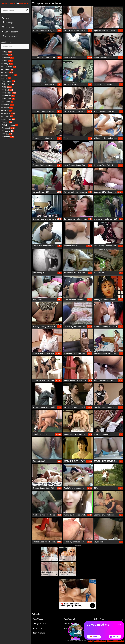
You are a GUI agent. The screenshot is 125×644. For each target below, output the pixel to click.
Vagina (7, 134)
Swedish (7, 69)
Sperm (7, 122)
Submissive (9, 67)
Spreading (8, 119)
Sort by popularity (10, 32)
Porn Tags (7, 22)
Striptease (8, 81)
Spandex (7, 102)
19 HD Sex (37, 628)
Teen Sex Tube (39, 633)
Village (7, 72)
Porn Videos (38, 619)
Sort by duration (9, 36)
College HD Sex (39, 624)
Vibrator (7, 116)
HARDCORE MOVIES (15, 3)
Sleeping (8, 131)
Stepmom (8, 96)
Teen (7, 61)
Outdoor (8, 137)
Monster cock (9, 75)
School (7, 90)
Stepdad (8, 128)
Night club (8, 84)
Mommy (8, 105)
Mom (7, 52)
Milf (6, 87)
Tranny (7, 108)
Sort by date (8, 27)
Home (6, 18)
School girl (9, 93)
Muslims (7, 58)
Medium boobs (9, 125)
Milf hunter (8, 99)
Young (7, 64)
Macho (6, 110)
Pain (6, 78)
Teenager (8, 113)
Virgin (7, 55)
